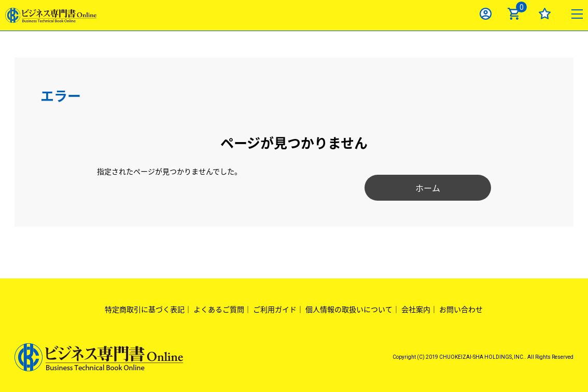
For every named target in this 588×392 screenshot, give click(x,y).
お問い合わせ (461, 309)
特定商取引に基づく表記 (145, 309)
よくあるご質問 (219, 309)
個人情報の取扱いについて (349, 309)
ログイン (486, 14)
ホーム (419, 188)
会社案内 (416, 309)
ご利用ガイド (275, 309)
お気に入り (545, 14)
